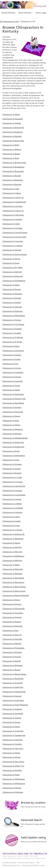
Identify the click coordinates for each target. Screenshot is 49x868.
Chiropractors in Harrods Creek (14, 399)
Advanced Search (31, 820)
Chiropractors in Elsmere (12, 289)
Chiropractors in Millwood (12, 561)
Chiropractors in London (11, 521)
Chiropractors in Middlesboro (13, 556)
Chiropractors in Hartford (12, 408)
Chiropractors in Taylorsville (13, 731)
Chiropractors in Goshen (11, 359)
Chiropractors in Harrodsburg (13, 403)
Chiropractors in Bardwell (12, 136)
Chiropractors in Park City (12, 635)
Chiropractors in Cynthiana (12, 246)
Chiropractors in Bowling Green (14, 163)
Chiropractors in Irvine (11, 460)
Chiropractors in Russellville (13, 679)
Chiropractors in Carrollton (12, 206)
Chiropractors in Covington (13, 228)
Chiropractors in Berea (11, 158)
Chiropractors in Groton (11, 386)
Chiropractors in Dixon (11, 263)
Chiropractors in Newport (12, 604)
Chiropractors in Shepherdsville (14, 692)
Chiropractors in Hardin (11, 390)
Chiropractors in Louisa (11, 526)
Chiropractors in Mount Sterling (14, 587)
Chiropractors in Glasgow (12, 355)
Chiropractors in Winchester (13, 792)
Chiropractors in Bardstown (13, 132)
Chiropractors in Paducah (12, 622)
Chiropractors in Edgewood (13, 276)
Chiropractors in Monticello (13, 569)
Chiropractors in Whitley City (13, 766)
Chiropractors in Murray (11, 600)
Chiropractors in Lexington (12, 512)
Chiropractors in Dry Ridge (13, 268)
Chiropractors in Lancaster (12, 491)
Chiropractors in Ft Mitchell (13, 338)
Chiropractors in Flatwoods (12, 311)
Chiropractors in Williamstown (14, 784)
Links (38, 862)
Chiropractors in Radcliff (12, 661)
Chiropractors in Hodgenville (13, 442)
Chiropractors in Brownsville (13, 171)
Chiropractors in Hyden (11, 451)
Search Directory (25, 13)
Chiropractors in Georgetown (13, 351)
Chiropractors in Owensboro (13, 613)
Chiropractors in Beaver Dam (13, 141)
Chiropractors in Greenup (12, 377)
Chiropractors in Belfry (11, 145)
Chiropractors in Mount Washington (16, 596)
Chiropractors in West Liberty (13, 762)
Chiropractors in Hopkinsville (13, 447)
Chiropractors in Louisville (12, 530)
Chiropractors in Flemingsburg (14, 316)
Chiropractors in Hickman (12, 434)
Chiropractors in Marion (11, 543)
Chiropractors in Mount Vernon (14, 591)
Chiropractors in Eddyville (12, 272)
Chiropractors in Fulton (11, 346)
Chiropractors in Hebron (11, 425)
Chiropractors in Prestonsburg (13, 648)
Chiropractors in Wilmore (12, 788)
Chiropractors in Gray (10, 364)
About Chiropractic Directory (26, 862)
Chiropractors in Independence (14, 456)
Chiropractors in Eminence (12, 294)
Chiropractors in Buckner (12, 176)
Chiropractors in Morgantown (13, 582)
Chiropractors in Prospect (12, 657)
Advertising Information (9, 862)
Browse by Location (33, 803)
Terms (43, 865)
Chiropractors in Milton (11, 565)
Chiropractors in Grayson (12, 368)
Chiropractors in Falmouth (12, 307)
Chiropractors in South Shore (13, 700)
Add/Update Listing (33, 837)
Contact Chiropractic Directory (30, 865)
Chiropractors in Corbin (11, 224)
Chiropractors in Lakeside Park (14, 486)
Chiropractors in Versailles (12, 744)
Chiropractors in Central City (13, 211)
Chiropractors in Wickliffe (12, 770)
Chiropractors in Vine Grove (13, 749)
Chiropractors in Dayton (11, 259)
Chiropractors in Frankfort (12, 329)
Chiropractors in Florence (12, 320)
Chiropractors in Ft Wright (12, 342)
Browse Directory (9, 13)
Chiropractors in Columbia (12, 219)
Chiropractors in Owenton (12, 617)
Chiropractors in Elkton (11, 285)
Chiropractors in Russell (11, 670)
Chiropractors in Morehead (12, 574)
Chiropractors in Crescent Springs (15, 233)
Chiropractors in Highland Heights (15, 438)
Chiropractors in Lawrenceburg (14, 495)
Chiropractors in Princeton (12, 652)
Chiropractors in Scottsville (13, 683)
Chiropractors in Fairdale (12, 303)
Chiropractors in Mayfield (12, 547)
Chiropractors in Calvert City (13, 198)
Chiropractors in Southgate (12, 709)
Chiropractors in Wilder (11, 775)
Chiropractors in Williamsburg (14, 779)
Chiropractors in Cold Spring (13, 215)
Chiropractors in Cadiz (11, 189)
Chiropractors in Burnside (12, 184)
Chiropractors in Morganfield (13, 578)
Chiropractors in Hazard (11, 416)
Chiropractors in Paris (10, 631)
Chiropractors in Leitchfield (13, 508)
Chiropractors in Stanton (11, 722)
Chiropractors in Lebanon (12, 499)
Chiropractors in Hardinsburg (13, 394)
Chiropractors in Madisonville (13, 534)
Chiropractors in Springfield (13, 714)
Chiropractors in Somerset (12, 696)
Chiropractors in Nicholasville (14, 609)
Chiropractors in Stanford (12, 718)
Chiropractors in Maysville (12, 552)
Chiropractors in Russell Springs (14, 674)
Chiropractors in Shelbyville (13, 687)
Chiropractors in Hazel (11, 421)
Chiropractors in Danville (12, 250)
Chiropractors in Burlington (13, 180)
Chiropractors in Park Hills (12, 639)
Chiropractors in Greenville (13, 381)
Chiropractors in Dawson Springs (15, 254)
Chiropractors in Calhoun (12, 193)
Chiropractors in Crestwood (13, 241)
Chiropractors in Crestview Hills (14, 237)
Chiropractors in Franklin (12, 333)
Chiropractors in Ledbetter (12, 504)
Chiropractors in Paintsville (13, 626)
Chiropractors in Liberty (11, 517)
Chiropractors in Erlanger (12, 298)
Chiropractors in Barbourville (13, 128)
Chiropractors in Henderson (13, 429)
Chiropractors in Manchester (13, 539)
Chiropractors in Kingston (12, 473)
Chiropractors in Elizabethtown (14, 281)
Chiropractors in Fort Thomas (13, 324)
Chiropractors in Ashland (12, 123)
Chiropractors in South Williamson (15, 705)
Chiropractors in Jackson (12, 469)
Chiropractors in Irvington (12, 464)
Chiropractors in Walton (11, 753)
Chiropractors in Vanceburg (13, 740)
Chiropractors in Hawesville (13, 412)
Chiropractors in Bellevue (12, 150)
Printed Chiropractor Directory (11, 865)
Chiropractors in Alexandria (13, 119)
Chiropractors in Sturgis (11, 727)
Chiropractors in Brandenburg (13, 167)
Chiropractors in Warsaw (12, 757)
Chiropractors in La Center (12, 477)
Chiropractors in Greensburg (13, 373)
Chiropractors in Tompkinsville (14, 735)
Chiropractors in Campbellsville (14, 202)
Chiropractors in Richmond (12, 666)
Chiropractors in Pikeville (12, 644)
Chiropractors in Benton (11, 154)
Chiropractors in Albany (11, 115)
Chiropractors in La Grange (13, 482)
